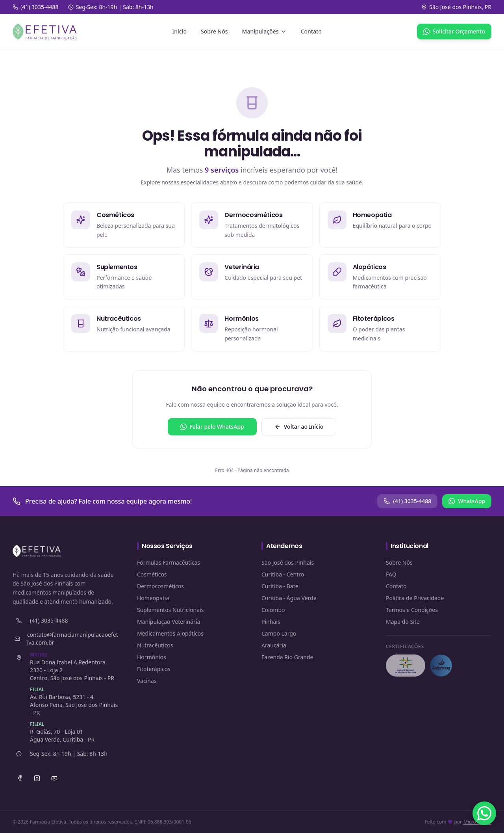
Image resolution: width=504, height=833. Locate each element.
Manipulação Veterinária (169, 622)
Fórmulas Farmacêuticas (169, 562)
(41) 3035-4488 (407, 501)
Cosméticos (152, 574)
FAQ (391, 574)
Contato (311, 31)
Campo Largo (279, 633)
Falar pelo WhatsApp (212, 427)
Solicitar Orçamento (454, 31)
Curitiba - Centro (283, 574)
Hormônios (152, 657)
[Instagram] (37, 778)
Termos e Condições (412, 610)
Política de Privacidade (415, 598)
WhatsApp (467, 501)
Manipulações (264, 31)
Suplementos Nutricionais (170, 610)
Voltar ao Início (299, 427)
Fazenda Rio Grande (287, 657)
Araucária (274, 645)
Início (179, 31)
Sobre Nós (214, 31)
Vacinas (147, 681)
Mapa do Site (403, 622)
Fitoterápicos (154, 669)
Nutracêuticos (155, 645)
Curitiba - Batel (281, 586)
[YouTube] (54, 778)
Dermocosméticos (160, 586)
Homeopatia (153, 598)
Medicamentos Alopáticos (170, 633)
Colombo (273, 610)
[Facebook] (20, 778)
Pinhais (271, 622)
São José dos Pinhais (288, 562)
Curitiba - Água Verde (289, 598)
